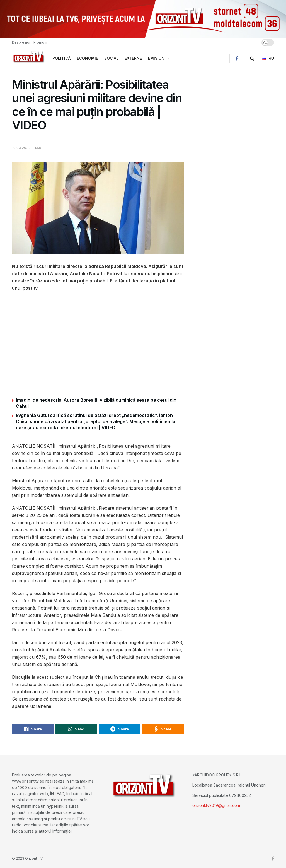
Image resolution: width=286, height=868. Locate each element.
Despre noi (21, 42)
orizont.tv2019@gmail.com (216, 805)
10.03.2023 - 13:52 (28, 148)
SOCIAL (111, 58)
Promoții (40, 42)
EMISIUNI (157, 58)
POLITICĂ (62, 58)
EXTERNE (133, 58)
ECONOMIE (88, 58)
